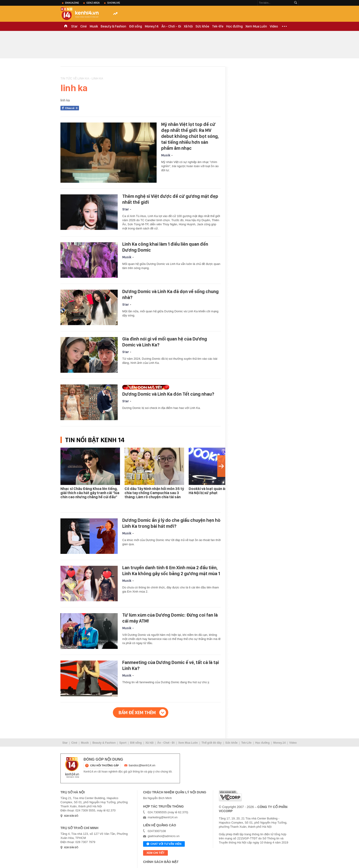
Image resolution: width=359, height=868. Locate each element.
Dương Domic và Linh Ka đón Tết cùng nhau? (168, 394)
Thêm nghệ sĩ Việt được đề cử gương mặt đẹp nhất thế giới (170, 199)
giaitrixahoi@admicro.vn (164, 836)
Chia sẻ (72, 108)
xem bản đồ (71, 816)
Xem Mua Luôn (256, 26)
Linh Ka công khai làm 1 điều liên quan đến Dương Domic (165, 247)
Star (74, 26)
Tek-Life (246, 743)
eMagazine (72, 3)
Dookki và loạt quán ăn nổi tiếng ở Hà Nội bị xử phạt (217, 491)
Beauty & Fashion (113, 26)
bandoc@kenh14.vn (142, 765)
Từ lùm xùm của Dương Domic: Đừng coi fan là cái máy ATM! (170, 618)
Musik (94, 26)
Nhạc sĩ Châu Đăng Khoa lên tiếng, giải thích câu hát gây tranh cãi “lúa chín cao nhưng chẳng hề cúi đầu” (90, 493)
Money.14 (152, 26)
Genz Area (93, 3)
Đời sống (135, 26)
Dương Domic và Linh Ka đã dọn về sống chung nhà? (170, 294)
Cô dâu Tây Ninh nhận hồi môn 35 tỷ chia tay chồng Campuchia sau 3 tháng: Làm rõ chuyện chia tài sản (154, 493)
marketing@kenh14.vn (163, 817)
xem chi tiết (155, 853)
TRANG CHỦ (66, 26)
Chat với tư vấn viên (164, 844)
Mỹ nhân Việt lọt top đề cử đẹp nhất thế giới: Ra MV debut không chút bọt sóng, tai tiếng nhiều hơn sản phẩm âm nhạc (190, 136)
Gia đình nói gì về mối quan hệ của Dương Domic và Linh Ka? (165, 342)
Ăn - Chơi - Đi (171, 26)
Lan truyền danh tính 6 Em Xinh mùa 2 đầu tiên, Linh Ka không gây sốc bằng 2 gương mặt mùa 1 (171, 571)
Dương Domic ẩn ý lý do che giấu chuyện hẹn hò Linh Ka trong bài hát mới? (171, 523)
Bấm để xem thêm (137, 713)
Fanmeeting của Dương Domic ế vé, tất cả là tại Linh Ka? (171, 665)
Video (274, 26)
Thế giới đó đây (212, 743)
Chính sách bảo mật (161, 862)
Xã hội (188, 26)
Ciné (84, 26)
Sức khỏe (202, 26)
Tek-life (218, 26)
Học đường (234, 26)
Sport (123, 743)
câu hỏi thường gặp (105, 765)
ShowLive (114, 3)
